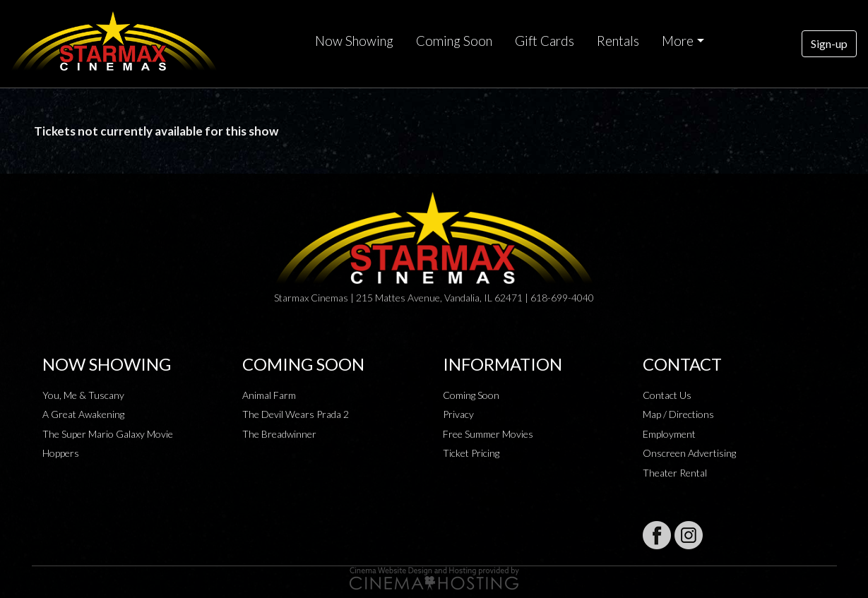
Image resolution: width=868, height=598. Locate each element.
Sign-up (829, 43)
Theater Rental (675, 473)
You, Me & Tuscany (83, 395)
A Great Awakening (83, 414)
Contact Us (667, 395)
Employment (669, 434)
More (678, 41)
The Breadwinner (279, 434)
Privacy (458, 414)
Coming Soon (454, 41)
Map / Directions (678, 414)
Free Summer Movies (488, 434)
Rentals (618, 41)
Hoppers (61, 453)
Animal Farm (269, 395)
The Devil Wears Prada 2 (296, 414)
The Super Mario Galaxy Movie (108, 434)
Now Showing (354, 41)
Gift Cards (545, 41)
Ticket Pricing (471, 453)
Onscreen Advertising (689, 453)
